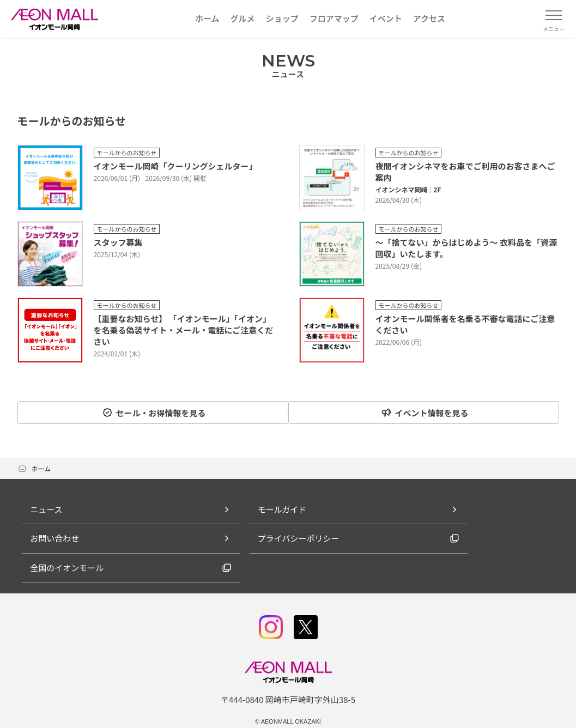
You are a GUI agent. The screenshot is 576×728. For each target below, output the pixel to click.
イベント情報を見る (427, 413)
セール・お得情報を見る (151, 413)
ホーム (34, 467)
